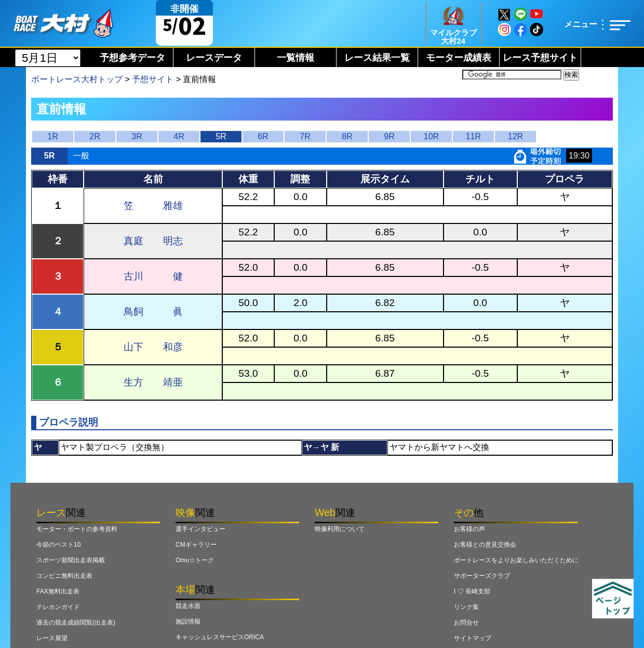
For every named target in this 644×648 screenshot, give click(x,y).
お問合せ (466, 623)
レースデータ (214, 58)
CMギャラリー (196, 545)
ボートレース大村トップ (77, 79)
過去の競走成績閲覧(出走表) (76, 623)
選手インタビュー (200, 529)
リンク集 (466, 607)
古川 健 (153, 276)
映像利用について (340, 529)
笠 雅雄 (153, 206)
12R (515, 136)
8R (347, 136)
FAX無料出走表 (58, 591)
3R (137, 136)
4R (179, 136)
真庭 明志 (153, 241)
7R (305, 136)
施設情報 (188, 621)
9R (389, 136)
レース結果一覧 (377, 58)
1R (52, 136)
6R (263, 136)
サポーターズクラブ (482, 576)
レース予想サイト (540, 58)
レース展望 (52, 638)
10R (431, 136)
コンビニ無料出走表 (64, 576)
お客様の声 (469, 529)
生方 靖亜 (153, 382)
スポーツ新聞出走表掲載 (71, 560)
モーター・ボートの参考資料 (77, 529)
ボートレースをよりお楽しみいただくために (516, 560)
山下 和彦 (153, 347)
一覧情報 (296, 58)
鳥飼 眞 (153, 312)
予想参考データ (132, 58)
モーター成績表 (459, 58)
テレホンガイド (58, 607)
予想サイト (153, 79)
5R (221, 136)
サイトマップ (473, 638)
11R (473, 136)
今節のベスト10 (58, 545)
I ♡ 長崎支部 (472, 591)
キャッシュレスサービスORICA (220, 637)
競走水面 (188, 606)
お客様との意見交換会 (485, 545)
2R (95, 136)
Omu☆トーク (195, 560)
